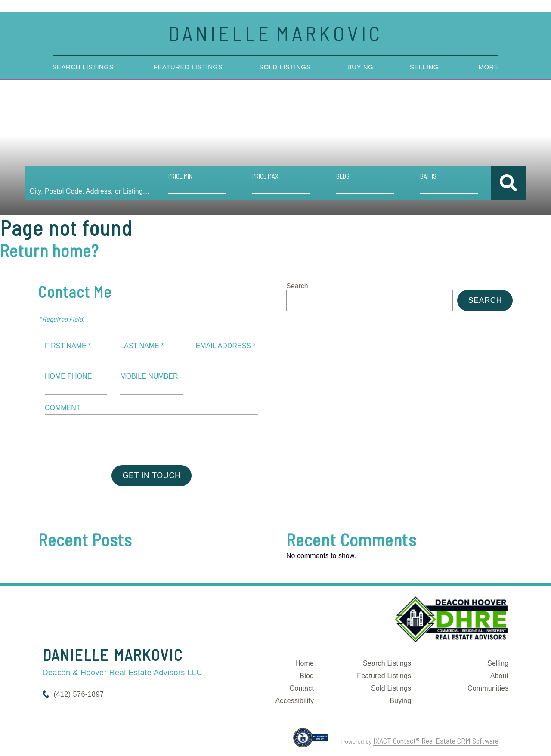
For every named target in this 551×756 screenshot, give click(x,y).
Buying (361, 67)
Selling (424, 67)
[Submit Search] (506, 183)
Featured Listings (188, 67)
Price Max (265, 176)
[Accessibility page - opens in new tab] (311, 741)
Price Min (181, 176)
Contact (302, 688)
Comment (63, 408)
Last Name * (142, 346)
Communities (488, 688)
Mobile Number (149, 376)
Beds (342, 176)
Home (305, 663)
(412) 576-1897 (79, 694)
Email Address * (226, 346)
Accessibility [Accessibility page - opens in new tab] (294, 701)
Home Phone (68, 376)
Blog (307, 676)
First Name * (68, 346)
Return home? (49, 250)
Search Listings (83, 67)
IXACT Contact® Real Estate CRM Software (436, 741)
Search (297, 286)
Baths (427, 176)
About (500, 676)
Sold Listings (285, 67)
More (488, 67)
